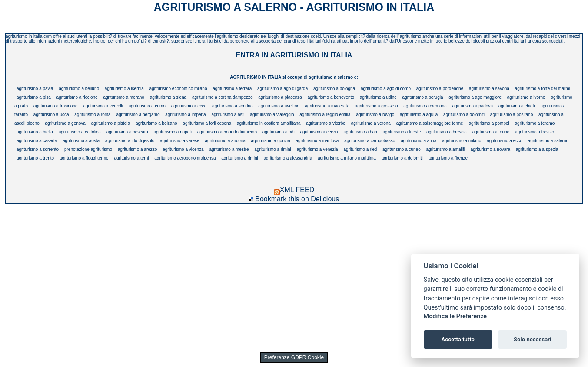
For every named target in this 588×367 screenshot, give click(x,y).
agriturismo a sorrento (38, 149)
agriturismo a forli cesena (207, 123)
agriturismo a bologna (334, 88)
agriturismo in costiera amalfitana (269, 123)
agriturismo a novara (490, 149)
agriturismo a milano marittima (347, 158)
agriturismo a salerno (548, 141)
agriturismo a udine (378, 97)
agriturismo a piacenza (280, 97)
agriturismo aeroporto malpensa (185, 158)
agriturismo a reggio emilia (325, 115)
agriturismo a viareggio (272, 115)
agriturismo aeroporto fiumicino (227, 132)
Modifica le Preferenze (455, 316)
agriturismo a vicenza (183, 149)
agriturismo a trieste (402, 132)
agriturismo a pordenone (440, 88)
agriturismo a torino (491, 132)
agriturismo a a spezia (537, 149)
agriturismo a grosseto (377, 106)
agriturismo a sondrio (232, 106)
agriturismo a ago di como (386, 88)
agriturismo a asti (228, 115)
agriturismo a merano (123, 97)
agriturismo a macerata (327, 106)
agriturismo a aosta (81, 141)
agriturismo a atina (419, 141)
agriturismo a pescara (127, 132)
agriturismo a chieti (517, 106)
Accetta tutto (458, 339)
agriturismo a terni (131, 158)
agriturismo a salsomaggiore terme (430, 123)
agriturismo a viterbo (326, 123)
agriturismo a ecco (505, 141)
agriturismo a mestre (229, 149)
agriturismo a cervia (319, 132)
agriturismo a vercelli (103, 106)
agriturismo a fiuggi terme (84, 158)
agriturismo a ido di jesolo (130, 141)
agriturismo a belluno (79, 88)
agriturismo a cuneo (402, 149)
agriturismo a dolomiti (464, 115)
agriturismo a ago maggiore (475, 97)
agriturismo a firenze (448, 158)
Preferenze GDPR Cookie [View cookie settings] (294, 357)
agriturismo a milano (462, 141)
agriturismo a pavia (35, 88)
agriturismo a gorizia (271, 141)
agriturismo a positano (512, 115)
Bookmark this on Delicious (297, 199)
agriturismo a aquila (419, 115)
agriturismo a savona (489, 88)
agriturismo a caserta (37, 141)
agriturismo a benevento (331, 97)
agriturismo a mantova (317, 141)
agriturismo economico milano (178, 88)
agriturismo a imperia (185, 115)
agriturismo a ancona (225, 141)
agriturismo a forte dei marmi (543, 88)
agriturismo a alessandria (288, 158)
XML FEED (294, 190)
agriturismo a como (147, 106)
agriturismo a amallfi (446, 149)
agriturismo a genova (65, 123)
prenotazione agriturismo (88, 149)
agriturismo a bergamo (138, 115)
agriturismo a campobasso (370, 141)
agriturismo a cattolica (80, 132)
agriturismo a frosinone (56, 106)
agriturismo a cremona (425, 106)
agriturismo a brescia (447, 132)
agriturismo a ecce (189, 106)
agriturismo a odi (279, 132)
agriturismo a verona (371, 123)
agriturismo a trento (35, 158)
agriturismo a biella (35, 132)
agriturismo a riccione (77, 97)
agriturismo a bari (360, 132)
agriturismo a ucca (51, 115)
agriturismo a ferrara (232, 88)
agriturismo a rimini (272, 149)
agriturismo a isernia (124, 88)
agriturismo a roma (92, 115)
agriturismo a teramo (535, 123)
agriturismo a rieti (360, 149)
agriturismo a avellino (279, 106)
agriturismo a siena (168, 97)
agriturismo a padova (473, 106)
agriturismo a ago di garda (282, 88)
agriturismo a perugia (423, 97)
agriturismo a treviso (535, 132)
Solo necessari (532, 339)
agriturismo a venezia (317, 149)
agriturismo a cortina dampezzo (223, 97)
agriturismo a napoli (173, 132)
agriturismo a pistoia (111, 123)
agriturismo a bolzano (156, 123)
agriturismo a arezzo (138, 149)
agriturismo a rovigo (375, 115)
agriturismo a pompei (489, 123)
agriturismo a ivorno (526, 97)
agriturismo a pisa (34, 97)
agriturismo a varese (180, 141)
